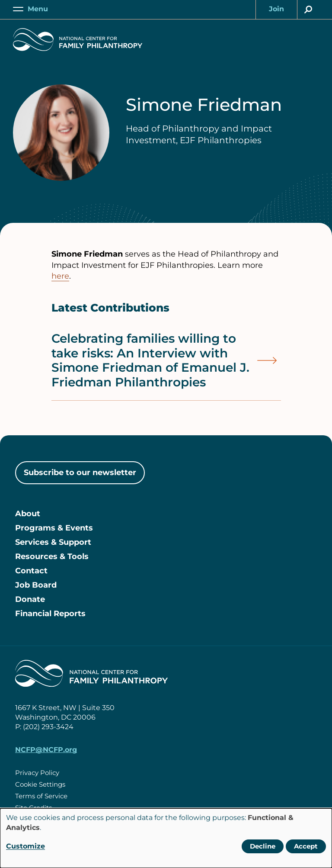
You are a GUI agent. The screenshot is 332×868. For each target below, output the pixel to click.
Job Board (36, 585)
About (28, 514)
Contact (31, 571)
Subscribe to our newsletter (80, 473)
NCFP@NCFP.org (46, 750)
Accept (306, 846)
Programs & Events (54, 528)
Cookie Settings (40, 784)
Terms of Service (41, 796)
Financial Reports (50, 614)
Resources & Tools (52, 556)
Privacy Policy (37, 773)
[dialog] (166, 838)
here (60, 276)
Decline (263, 846)
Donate (30, 599)
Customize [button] (26, 846)
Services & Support (53, 542)
